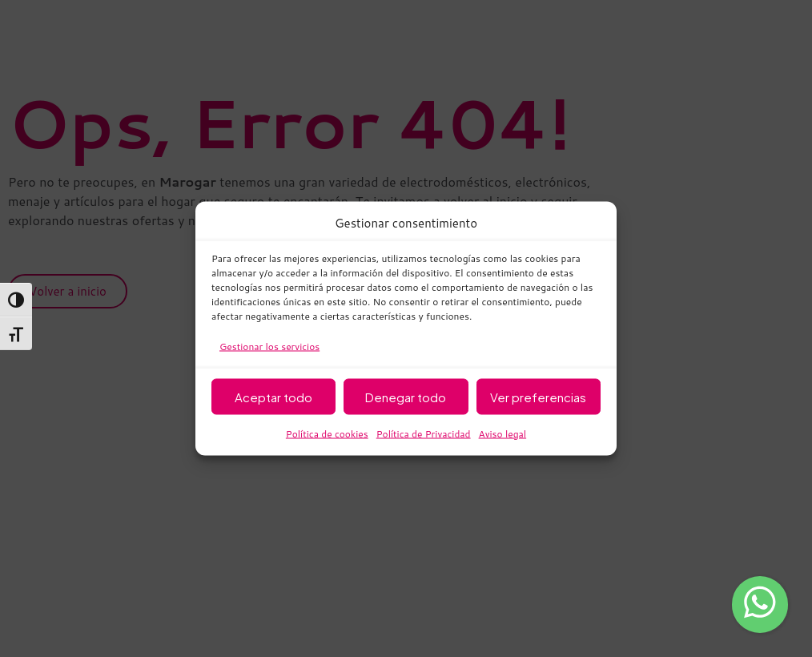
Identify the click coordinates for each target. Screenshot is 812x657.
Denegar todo (406, 396)
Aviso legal (503, 434)
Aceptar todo (273, 396)
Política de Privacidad (424, 434)
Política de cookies (327, 434)
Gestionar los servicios (269, 347)
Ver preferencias (538, 396)
